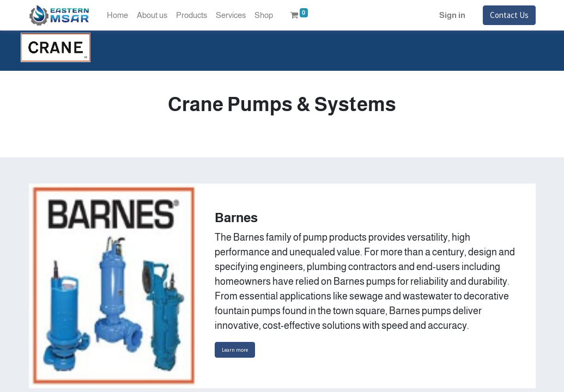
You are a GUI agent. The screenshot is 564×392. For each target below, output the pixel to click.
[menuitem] (117, 16)
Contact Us (509, 15)
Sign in (452, 15)
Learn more (235, 350)
